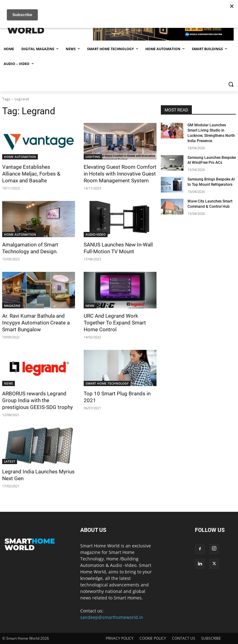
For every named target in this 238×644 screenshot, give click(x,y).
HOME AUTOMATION (20, 157)
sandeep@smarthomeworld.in (112, 617)
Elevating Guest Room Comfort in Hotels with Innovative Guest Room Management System (120, 174)
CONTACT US (184, 638)
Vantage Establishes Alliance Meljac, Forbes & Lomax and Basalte (31, 174)
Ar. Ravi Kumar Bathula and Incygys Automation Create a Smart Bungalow (36, 323)
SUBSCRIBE (211, 638)
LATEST (10, 461)
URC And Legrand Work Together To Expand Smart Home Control (115, 323)
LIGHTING (93, 157)
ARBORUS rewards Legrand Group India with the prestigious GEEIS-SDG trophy (37, 400)
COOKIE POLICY (153, 638)
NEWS (90, 306)
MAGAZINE (12, 306)
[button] (231, 84)
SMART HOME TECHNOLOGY (107, 383)
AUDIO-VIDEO (96, 234)
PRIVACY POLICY (120, 638)
